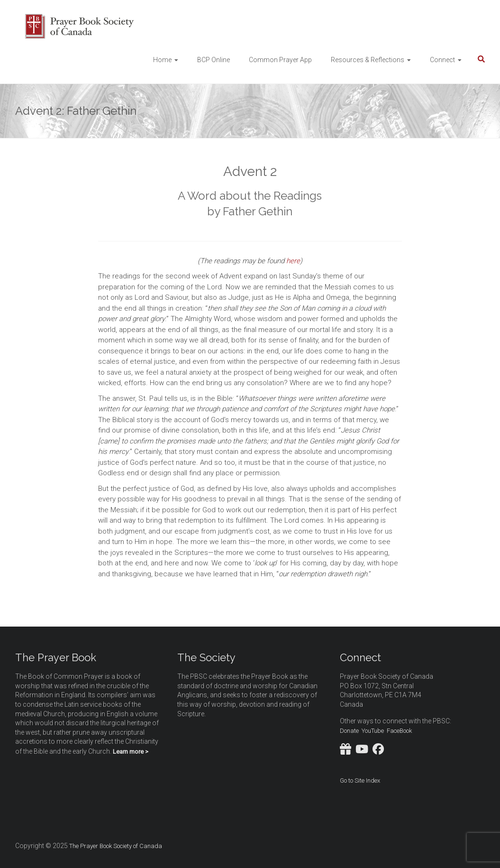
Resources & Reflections (368, 60)
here (293, 261)
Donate (349, 731)
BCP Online (214, 60)
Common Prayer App (280, 60)
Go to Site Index (360, 780)
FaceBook (399, 731)
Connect (442, 60)
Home (162, 60)
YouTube (373, 731)
